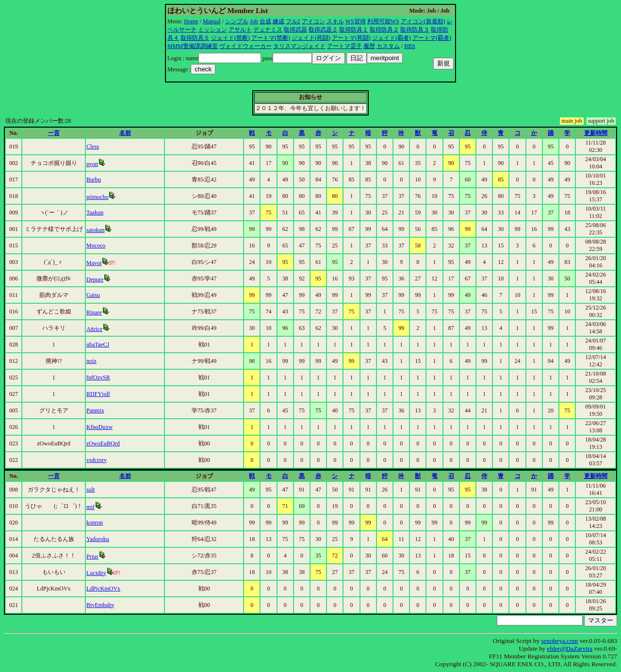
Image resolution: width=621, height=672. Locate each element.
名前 (125, 133)
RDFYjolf (98, 394)
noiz (91, 361)
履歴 (369, 46)
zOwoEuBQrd (103, 443)
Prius (92, 557)
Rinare (94, 312)
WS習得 (356, 21)
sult (90, 490)
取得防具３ (415, 30)
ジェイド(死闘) (311, 38)
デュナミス (268, 30)
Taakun (95, 213)
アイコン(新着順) (423, 21)
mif (90, 507)
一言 (54, 133)
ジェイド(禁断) (230, 38)
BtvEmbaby (100, 605)
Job (254, 21)
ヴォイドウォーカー (245, 46)
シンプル (237, 21)
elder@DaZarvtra (570, 648)
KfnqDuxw (99, 427)
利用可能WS (383, 21)
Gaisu (93, 295)
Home (191, 21)
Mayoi (94, 263)
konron (95, 523)
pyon (92, 164)
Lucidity (96, 573)
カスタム (388, 46)
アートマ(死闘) (351, 38)
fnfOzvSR (98, 377)
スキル (335, 21)
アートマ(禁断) (271, 38)
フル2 (293, 21)
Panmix (95, 410)
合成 (265, 21)
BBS (410, 46)
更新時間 (596, 133)
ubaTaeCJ (98, 344)
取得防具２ (384, 30)
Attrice (94, 329)
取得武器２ (323, 30)
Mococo (96, 246)
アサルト (240, 30)
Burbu (94, 180)
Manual (212, 21)
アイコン (313, 21)
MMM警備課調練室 (193, 46)
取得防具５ (195, 38)
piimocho (97, 197)
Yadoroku (98, 539)
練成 (278, 21)
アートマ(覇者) (432, 38)
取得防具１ (354, 30)
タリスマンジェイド (299, 46)
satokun (95, 230)
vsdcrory (97, 460)
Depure (95, 279)
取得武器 (295, 30)
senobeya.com (559, 641)
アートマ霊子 (344, 46)
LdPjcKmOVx (103, 589)
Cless (93, 147)
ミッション (212, 30)
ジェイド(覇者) (392, 38)
